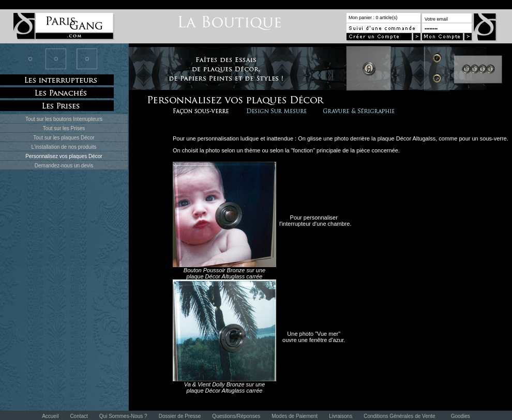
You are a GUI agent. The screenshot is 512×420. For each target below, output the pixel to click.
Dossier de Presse (180, 416)
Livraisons (341, 416)
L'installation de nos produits (64, 147)
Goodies (461, 416)
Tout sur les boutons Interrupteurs (64, 119)
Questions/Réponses (236, 416)
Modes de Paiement (295, 416)
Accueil (50, 416)
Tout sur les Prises (64, 128)
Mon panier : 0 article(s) (373, 18)
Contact (79, 416)
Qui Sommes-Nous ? (123, 416)
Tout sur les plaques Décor (64, 138)
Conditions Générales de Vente (399, 416)
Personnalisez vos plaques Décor (64, 156)
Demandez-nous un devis (64, 166)
